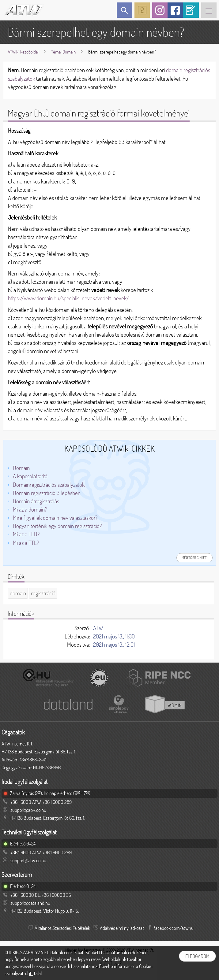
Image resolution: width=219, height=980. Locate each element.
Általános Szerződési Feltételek (62, 928)
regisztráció (43, 593)
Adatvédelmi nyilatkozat (122, 928)
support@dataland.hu (30, 903)
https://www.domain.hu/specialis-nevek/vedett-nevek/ (69, 298)
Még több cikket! (194, 558)
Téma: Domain (63, 52)
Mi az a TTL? (26, 543)
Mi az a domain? (30, 509)
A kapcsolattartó (30, 476)
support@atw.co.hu (28, 810)
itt (31, 973)
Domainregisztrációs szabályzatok (49, 485)
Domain (21, 468)
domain (18, 593)
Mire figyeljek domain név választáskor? (55, 518)
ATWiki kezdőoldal (23, 52)
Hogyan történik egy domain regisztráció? (57, 526)
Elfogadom (197, 956)
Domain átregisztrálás (36, 501)
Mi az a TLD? (26, 534)
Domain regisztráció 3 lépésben (47, 493)
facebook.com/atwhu (174, 928)
